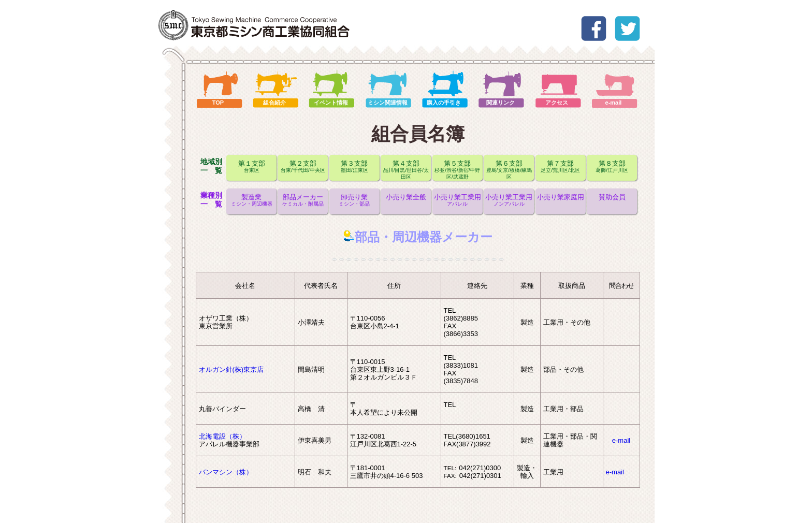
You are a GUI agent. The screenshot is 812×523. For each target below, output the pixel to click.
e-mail (621, 440)
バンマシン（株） (226, 472)
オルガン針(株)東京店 (231, 369)
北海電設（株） (222, 436)
